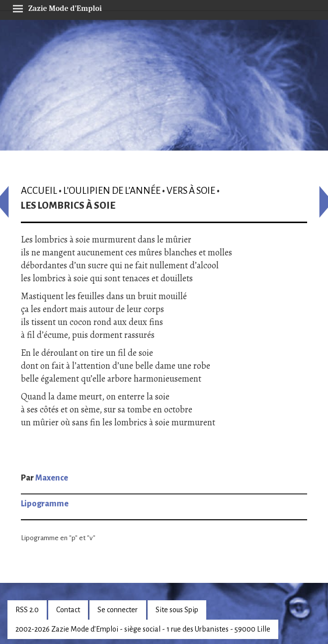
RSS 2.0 (27, 610)
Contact (68, 610)
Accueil (39, 191)
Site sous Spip (177, 610)
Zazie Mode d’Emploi (57, 7)
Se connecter (118, 610)
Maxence (52, 478)
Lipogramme (45, 504)
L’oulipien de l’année (112, 191)
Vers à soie (191, 191)
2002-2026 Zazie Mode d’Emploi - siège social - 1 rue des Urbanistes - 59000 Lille (143, 629)
